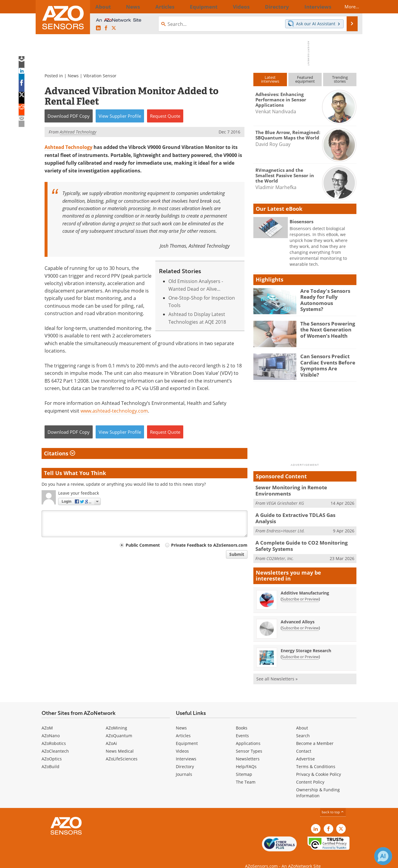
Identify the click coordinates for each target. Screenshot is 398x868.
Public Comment (143, 545)
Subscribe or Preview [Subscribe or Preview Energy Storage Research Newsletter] (300, 648)
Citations (60, 453)
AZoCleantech (55, 742)
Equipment (187, 735)
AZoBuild (50, 758)
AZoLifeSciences (122, 750)
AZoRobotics (54, 735)
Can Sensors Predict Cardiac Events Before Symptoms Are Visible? (326, 361)
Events (242, 727)
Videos (182, 742)
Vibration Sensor (100, 76)
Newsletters (248, 750)
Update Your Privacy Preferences (87, 860)
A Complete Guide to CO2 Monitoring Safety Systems (305, 538)
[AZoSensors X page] (114, 28)
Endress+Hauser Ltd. (286, 520)
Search (303, 727)
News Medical (120, 742)
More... (346, 7)
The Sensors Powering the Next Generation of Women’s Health (326, 329)
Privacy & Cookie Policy (319, 766)
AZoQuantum (119, 727)
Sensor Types (249, 742)
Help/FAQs (246, 758)
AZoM (47, 719)
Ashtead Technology (68, 147)
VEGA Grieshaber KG (285, 496)
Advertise (305, 750)
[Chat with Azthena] (383, 856)
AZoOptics (52, 750)
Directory (185, 758)
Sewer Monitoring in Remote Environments (304, 487)
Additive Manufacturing (305, 584)
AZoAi (111, 735)
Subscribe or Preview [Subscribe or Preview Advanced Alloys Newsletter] (300, 619)
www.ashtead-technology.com (114, 411)
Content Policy (310, 773)
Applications (248, 735)
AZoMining (116, 719)
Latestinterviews (270, 79)
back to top (333, 803)
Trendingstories (340, 79)
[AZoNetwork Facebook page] (106, 28)
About (302, 719)
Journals (184, 766)
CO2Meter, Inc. (280, 549)
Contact (304, 742)
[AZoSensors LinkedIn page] (98, 28)
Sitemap (244, 766)
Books (242, 719)
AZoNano (51, 727)
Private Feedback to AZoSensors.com (209, 545)
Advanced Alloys (298, 613)
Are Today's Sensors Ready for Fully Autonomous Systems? (325, 296)
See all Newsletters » (277, 670)
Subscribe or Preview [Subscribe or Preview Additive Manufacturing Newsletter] (300, 590)
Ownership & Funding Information (318, 784)
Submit (237, 554)
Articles (183, 727)
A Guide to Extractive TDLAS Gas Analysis (301, 511)
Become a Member (315, 735)
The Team (246, 773)
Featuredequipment (305, 79)
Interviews (186, 750)
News (73, 76)
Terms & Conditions (316, 758)
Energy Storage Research (306, 642)
